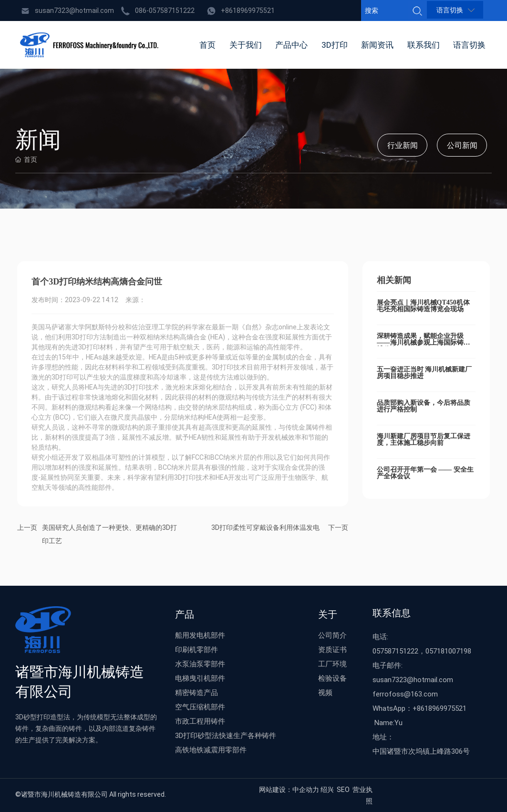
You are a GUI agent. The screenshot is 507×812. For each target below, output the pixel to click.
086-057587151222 (165, 10)
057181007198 (448, 651)
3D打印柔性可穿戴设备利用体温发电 (265, 527)
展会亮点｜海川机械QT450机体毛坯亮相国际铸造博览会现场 (423, 306)
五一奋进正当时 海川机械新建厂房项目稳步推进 (424, 373)
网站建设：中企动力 (289, 789)
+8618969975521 (248, 10)
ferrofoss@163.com (405, 694)
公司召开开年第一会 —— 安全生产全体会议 (425, 473)
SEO (343, 789)
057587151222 (395, 651)
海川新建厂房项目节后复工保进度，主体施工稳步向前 (424, 439)
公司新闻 (462, 145)
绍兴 (327, 789)
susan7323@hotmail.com (74, 10)
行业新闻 (403, 145)
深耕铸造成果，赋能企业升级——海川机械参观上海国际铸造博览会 (424, 343)
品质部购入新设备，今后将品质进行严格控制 (424, 406)
